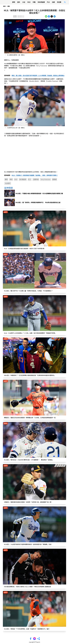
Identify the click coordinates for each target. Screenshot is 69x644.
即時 (14, 2)
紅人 (30, 179)
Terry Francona (45, 179)
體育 (9, 6)
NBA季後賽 (41, 2)
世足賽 (59, 2)
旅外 (19, 2)
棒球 (11, 179)
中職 (34, 2)
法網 (53, 2)
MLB (29, 2)
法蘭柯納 (36, 179)
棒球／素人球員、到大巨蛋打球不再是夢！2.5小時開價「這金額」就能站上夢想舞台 (38, 75)
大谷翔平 (8, 183)
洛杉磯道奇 (23, 179)
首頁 (4, 6)
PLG (48, 2)
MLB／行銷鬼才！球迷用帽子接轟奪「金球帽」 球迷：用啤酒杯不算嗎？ (35, 175)
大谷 (24, 2)
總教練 (54, 179)
